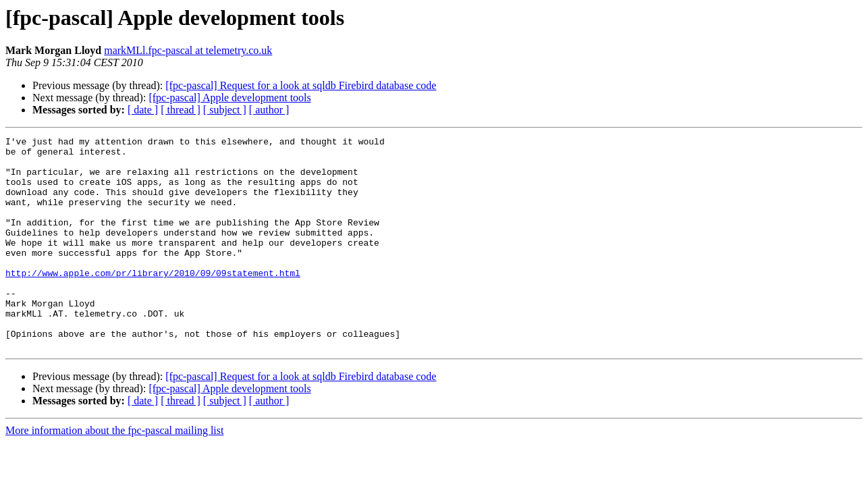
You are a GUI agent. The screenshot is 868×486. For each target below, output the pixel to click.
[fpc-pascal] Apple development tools (229, 98)
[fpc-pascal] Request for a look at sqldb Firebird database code (301, 85)
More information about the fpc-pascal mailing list (114, 473)
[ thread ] (181, 110)
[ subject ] (225, 110)
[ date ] (143, 110)
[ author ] (269, 110)
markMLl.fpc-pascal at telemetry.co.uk (188, 50)
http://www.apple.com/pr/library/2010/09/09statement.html (153, 301)
